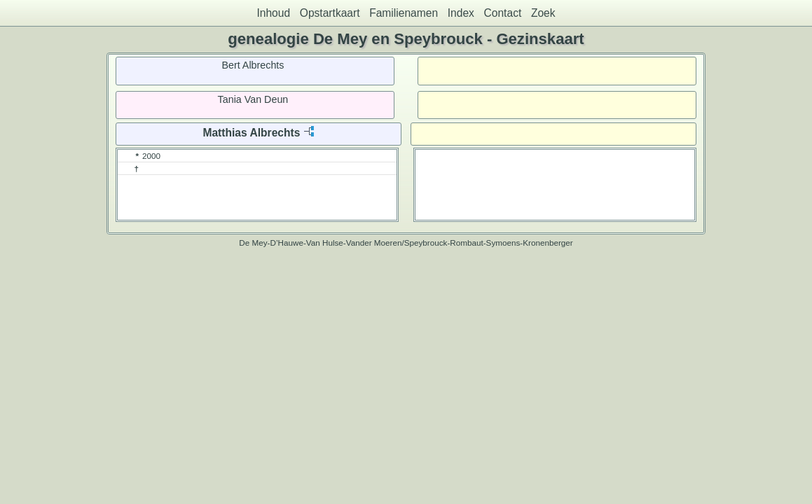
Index (461, 13)
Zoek (543, 13)
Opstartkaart (330, 13)
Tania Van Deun (253, 99)
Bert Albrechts (253, 65)
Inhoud (273, 13)
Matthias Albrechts (251, 133)
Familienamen (404, 13)
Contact (503, 13)
